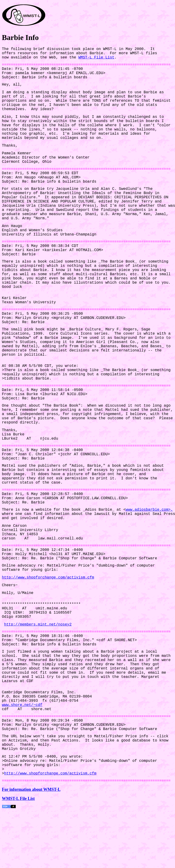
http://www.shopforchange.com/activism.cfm (48, 586)
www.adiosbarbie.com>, (149, 517)
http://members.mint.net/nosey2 (38, 637)
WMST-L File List (96, 58)
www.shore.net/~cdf (22, 718)
